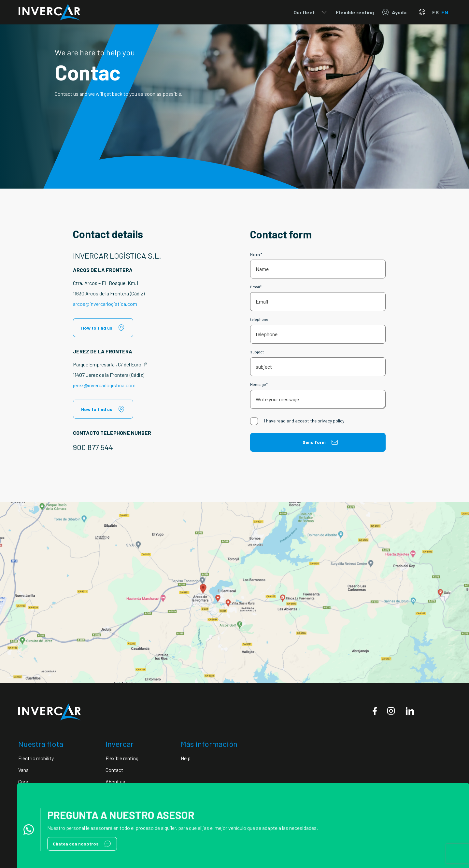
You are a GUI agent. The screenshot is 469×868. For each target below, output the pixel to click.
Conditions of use (103, 843)
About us (115, 782)
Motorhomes (32, 793)
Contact (114, 770)
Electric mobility (36, 758)
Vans (23, 770)
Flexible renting (355, 12)
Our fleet (311, 12)
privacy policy (331, 421)
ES (435, 12)
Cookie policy (141, 843)
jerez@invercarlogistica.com (104, 385)
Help (186, 758)
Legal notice (66, 843)
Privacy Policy (32, 843)
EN (445, 12)
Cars (23, 782)
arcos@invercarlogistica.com (105, 304)
